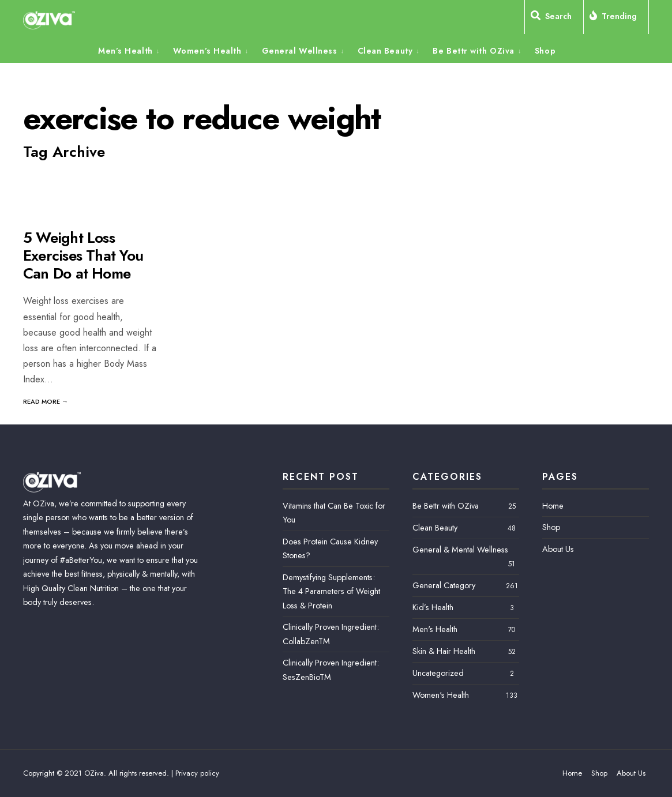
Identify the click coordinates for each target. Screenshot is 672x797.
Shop (545, 51)
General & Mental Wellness (460, 550)
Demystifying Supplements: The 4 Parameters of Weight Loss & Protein (331, 591)
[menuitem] (133, 50)
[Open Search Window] (554, 18)
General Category (444, 585)
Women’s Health (207, 51)
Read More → (46, 401)
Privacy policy (197, 773)
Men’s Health (125, 51)
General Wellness (300, 51)
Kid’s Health (433, 607)
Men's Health (435, 629)
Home (553, 506)
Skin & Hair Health (444, 651)
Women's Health (441, 695)
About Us (558, 549)
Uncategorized (438, 673)
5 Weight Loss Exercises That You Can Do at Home (83, 255)
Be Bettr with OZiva (474, 51)
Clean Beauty (385, 51)
